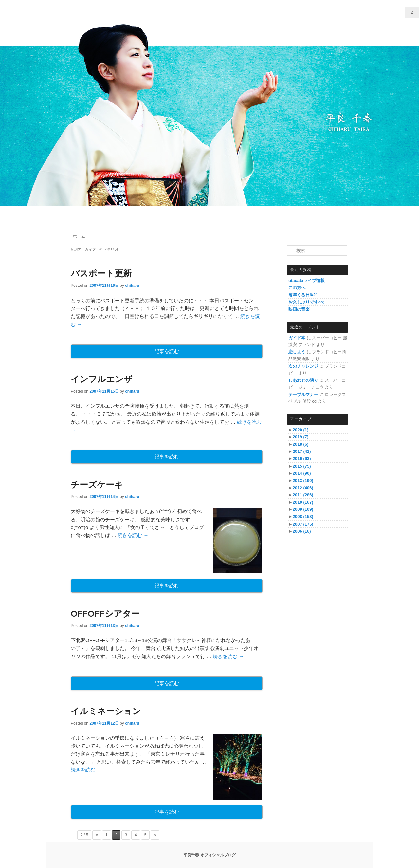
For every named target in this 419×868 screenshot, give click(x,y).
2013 (303, 480)
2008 (303, 517)
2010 (303, 502)
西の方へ (297, 288)
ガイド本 (297, 338)
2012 (303, 488)
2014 (302, 473)
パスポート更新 (101, 273)
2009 (303, 509)
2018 (301, 444)
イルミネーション (106, 711)
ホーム (79, 236)
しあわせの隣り (303, 380)
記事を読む (167, 351)
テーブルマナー (303, 394)
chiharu (132, 286)
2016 (302, 459)
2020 (301, 430)
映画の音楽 (299, 309)
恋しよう (297, 352)
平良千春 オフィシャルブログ (209, 855)
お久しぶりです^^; (307, 302)
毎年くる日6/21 (303, 295)
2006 (302, 531)
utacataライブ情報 (307, 280)
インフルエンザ (102, 379)
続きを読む (133, 535)
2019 (301, 437)
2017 (302, 451)
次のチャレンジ (303, 366)
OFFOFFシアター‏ (105, 614)
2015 (302, 466)
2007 (303, 524)
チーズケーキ (97, 485)
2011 (303, 495)
